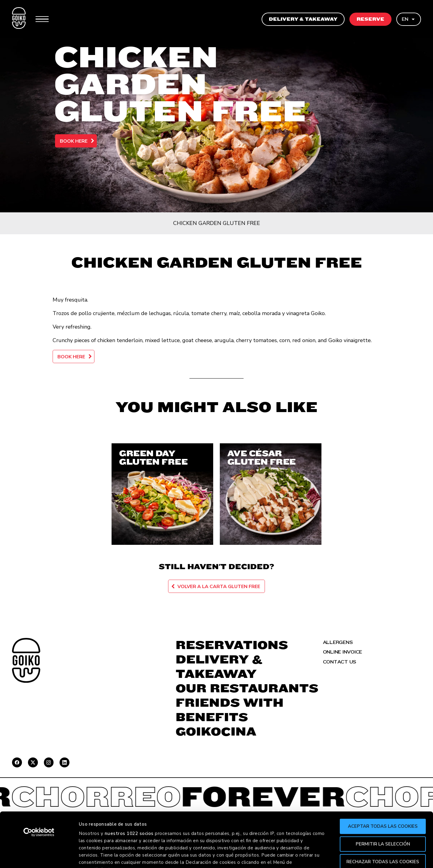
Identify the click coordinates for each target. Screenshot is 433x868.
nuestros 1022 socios (129, 782)
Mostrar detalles (328, 856)
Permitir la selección (383, 793)
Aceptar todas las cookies (383, 775)
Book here (74, 141)
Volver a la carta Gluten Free (219, 587)
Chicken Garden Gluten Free (217, 223)
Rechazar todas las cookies (383, 810)
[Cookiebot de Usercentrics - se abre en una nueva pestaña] (39, 781)
